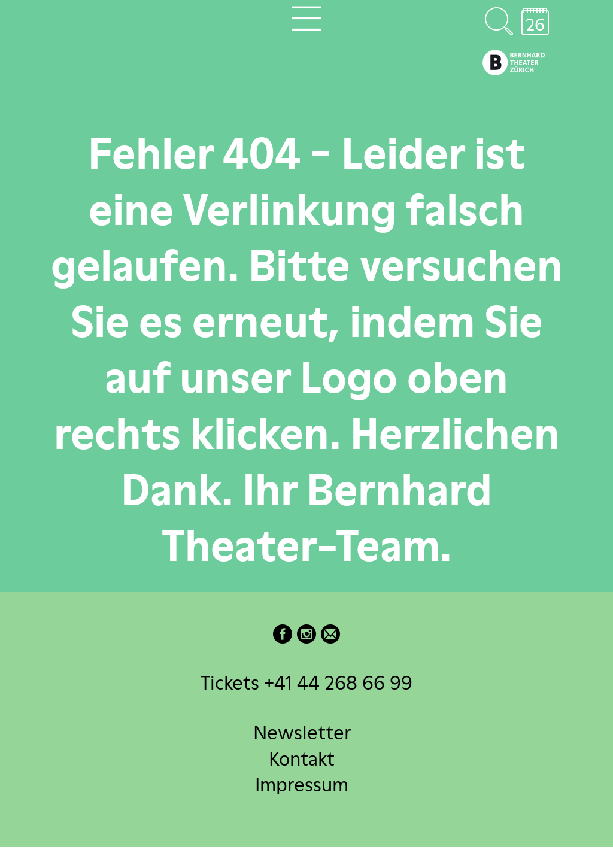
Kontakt (302, 758)
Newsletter (302, 732)
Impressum (302, 784)
